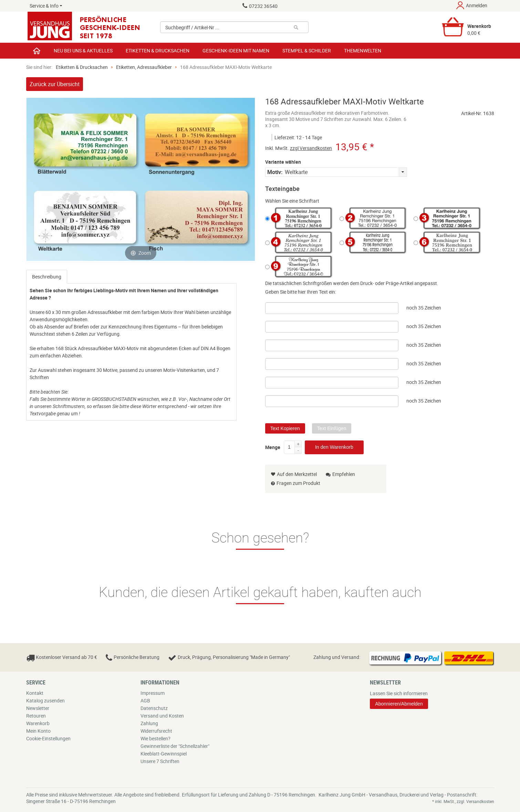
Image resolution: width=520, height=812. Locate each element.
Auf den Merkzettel (294, 474)
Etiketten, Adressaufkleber (144, 67)
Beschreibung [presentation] (47, 277)
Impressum (153, 693)
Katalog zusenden (45, 701)
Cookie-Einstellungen (48, 738)
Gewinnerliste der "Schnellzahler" (175, 746)
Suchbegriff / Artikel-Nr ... (192, 27)
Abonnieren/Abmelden (399, 704)
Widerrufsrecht (156, 731)
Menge (273, 446)
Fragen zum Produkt (298, 483)
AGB (145, 701)
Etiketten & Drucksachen (82, 67)
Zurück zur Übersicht (55, 84)
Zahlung (149, 723)
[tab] (47, 277)
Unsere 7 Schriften (160, 761)
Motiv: (275, 172)
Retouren (36, 716)
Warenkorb (38, 723)
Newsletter (38, 708)
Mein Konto (38, 731)
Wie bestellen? (155, 738)
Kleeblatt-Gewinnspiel (164, 754)
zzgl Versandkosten (311, 148)
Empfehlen (340, 474)
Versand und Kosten (162, 716)
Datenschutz (154, 708)
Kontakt (35, 693)
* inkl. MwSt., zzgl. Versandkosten (463, 801)
